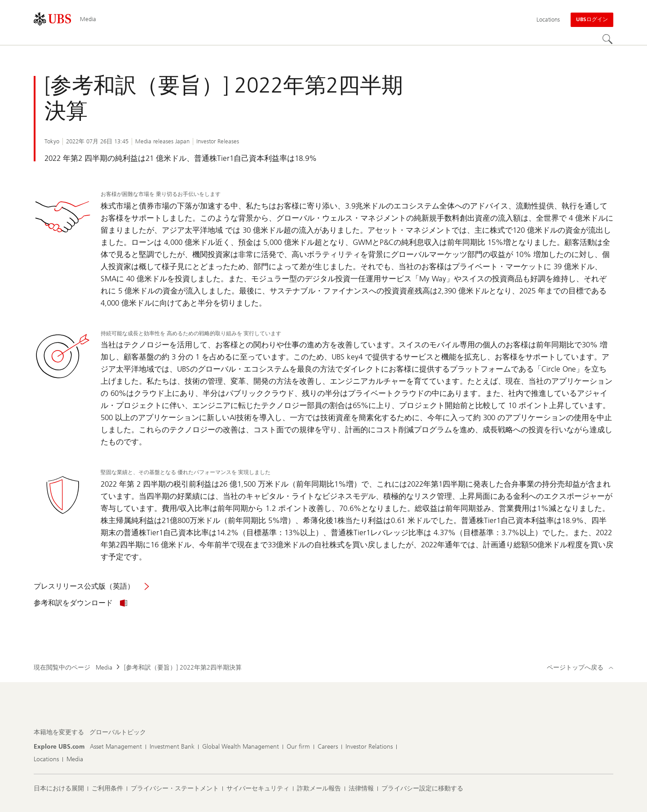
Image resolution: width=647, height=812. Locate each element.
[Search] (608, 40)
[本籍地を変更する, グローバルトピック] (118, 732)
